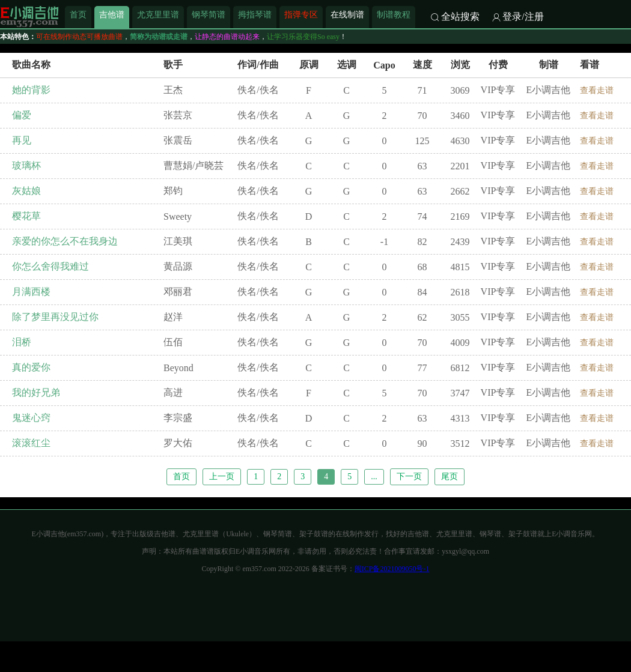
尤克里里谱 (158, 14)
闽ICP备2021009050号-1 (392, 569)
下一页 (409, 477)
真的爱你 (31, 367)
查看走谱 (597, 90)
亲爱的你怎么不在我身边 (65, 241)
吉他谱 (112, 14)
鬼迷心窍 (31, 418)
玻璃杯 (26, 165)
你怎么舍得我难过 (50, 266)
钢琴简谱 (209, 14)
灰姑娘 (26, 191)
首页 (78, 14)
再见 (22, 140)
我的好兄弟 (36, 392)
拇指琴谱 (255, 14)
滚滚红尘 (31, 443)
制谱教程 (394, 14)
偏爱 (22, 115)
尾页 (450, 477)
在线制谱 (347, 14)
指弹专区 (301, 14)
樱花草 (26, 216)
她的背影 (31, 90)
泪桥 (22, 342)
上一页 (222, 477)
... (374, 477)
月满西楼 (31, 292)
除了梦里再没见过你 (55, 317)
